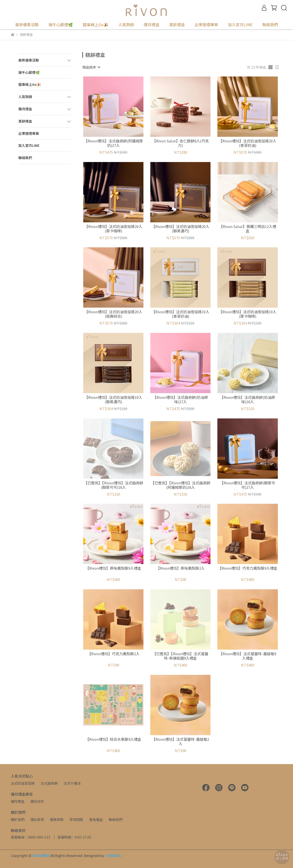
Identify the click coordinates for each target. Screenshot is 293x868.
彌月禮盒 (18, 801)
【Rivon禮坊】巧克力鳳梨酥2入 (113, 654)
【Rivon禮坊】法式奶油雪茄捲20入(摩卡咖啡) (113, 229)
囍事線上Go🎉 (96, 25)
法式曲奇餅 (49, 783)
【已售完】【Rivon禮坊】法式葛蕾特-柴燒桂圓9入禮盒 (180, 656)
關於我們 (18, 819)
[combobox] (91, 67)
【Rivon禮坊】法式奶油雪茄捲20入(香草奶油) (247, 143)
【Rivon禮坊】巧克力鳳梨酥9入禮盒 (248, 568)
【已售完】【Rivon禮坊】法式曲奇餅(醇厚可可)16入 (113, 485)
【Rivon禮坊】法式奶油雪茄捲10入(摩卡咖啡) (247, 314)
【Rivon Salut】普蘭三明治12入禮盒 (248, 229)
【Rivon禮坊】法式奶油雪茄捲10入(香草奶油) (180, 314)
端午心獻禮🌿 (61, 25)
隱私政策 (37, 819)
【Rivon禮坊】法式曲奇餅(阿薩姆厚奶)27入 (113, 143)
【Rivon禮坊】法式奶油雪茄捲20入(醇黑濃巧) (180, 229)
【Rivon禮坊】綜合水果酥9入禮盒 (113, 739)
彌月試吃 (37, 801)
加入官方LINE (240, 25)
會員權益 (96, 819)
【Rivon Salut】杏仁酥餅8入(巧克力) (181, 143)
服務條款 (57, 819)
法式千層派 (72, 783)
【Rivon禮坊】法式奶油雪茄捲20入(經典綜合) (113, 314)
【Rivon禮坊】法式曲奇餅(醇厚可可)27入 (247, 485)
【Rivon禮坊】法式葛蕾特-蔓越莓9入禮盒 (247, 656)
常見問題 (76, 819)
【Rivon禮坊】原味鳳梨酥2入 (180, 568)
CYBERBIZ (113, 855)
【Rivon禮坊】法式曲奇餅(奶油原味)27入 (180, 400)
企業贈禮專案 (206, 25)
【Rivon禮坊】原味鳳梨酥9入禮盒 (113, 568)
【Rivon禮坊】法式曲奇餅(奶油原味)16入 (247, 400)
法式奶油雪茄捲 (23, 783)
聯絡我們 (270, 25)
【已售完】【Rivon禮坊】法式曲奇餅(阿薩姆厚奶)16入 (181, 485)
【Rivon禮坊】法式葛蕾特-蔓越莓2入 (180, 742)
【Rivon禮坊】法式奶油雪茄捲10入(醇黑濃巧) (113, 400)
